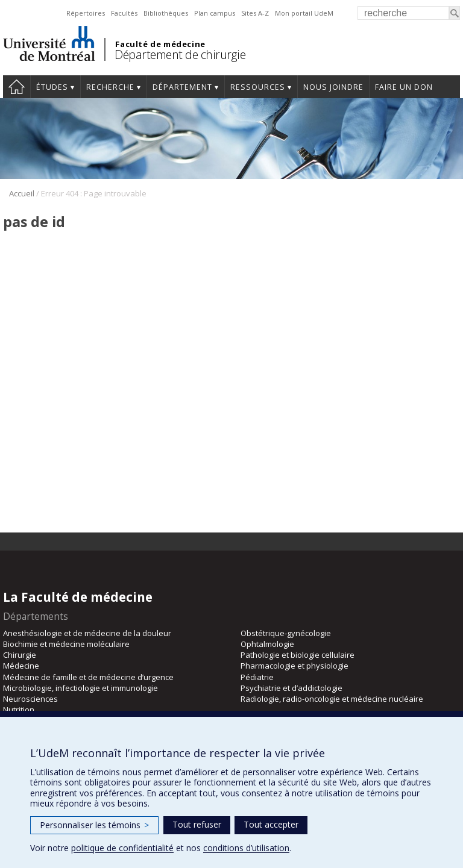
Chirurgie (20, 655)
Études (52, 87)
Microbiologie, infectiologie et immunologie (80, 688)
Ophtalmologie (267, 644)
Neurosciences (30, 699)
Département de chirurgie (180, 55)
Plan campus (215, 13)
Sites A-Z (255, 13)
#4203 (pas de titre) (17, 87)
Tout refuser (197, 824)
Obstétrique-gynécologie (286, 633)
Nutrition (19, 710)
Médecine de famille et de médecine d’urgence (88, 677)
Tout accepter (271, 824)
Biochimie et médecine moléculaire (66, 644)
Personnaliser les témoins (94, 825)
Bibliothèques (166, 13)
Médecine (21, 666)
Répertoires (86, 13)
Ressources (258, 87)
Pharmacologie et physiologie (294, 666)
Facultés (124, 13)
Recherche (110, 87)
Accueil (22, 193)
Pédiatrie (257, 677)
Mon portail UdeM (304, 13)
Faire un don (404, 87)
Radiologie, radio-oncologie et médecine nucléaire (332, 699)
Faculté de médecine (160, 44)
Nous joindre (333, 87)
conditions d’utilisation (246, 848)
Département (182, 87)
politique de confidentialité (122, 848)
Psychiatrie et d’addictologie (291, 688)
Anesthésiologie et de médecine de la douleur (87, 633)
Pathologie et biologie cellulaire (298, 655)
